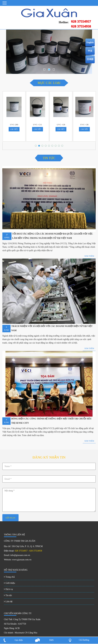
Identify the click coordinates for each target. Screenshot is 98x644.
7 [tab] (56, 146)
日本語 (90, 59)
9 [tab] (63, 146)
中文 (90, 51)
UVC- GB (61, 125)
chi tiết (14, 129)
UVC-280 (14, 125)
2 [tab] (49, 70)
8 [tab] (60, 146)
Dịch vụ (9, 589)
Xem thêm (89, 441)
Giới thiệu (10, 583)
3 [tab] (54, 70)
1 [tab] (44, 70)
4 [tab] (46, 146)
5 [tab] (50, 146)
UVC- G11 (38, 125)
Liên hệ (9, 602)
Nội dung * (49, 500)
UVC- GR (84, 125)
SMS (51, 640)
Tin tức (9, 595)
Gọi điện (19, 640)
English (90, 42)
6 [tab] (53, 146)
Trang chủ (10, 577)
